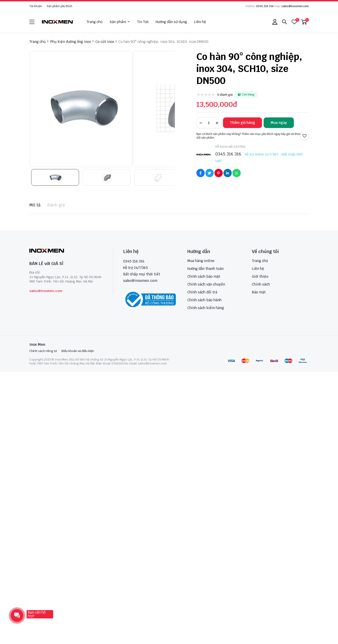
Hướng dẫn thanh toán (206, 269)
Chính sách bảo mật (204, 276)
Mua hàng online (201, 261)
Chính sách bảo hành (204, 300)
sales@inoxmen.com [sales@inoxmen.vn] (140, 281)
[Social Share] (201, 173)
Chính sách (261, 284)
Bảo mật (259, 292)
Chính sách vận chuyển (206, 284)
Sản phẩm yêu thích (59, 6)
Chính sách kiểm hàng (206, 308)
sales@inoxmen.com (295, 6)
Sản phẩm (120, 22)
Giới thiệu (260, 276)
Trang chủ (94, 22)
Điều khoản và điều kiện (78, 351)
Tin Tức (143, 22)
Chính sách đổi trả (202, 292)
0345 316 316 (265, 6)
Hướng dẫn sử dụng (171, 22)
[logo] (58, 22)
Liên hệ (200, 22)
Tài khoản (36, 6)
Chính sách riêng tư (43, 351)
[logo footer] (66, 251)
